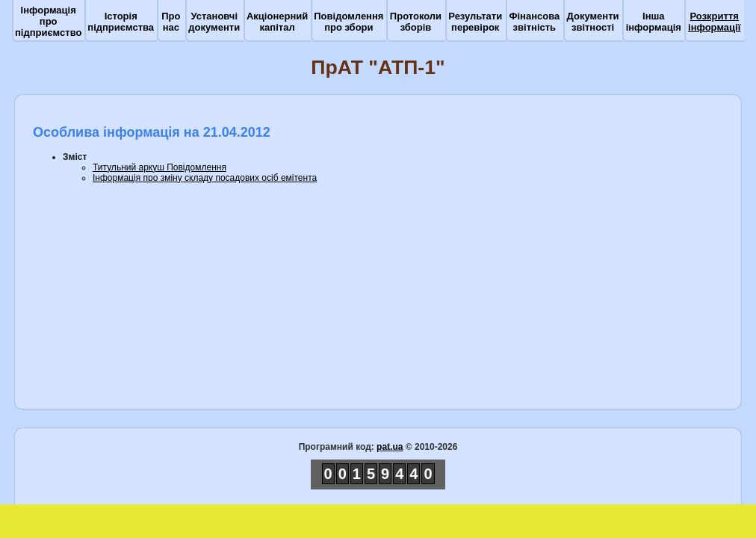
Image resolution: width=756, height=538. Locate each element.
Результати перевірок (475, 22)
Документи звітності (593, 22)
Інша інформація (654, 22)
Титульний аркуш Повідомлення (159, 167)
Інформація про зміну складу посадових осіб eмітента (205, 178)
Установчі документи (214, 22)
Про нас (171, 22)
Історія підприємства (121, 22)
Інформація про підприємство (48, 21)
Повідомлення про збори (348, 22)
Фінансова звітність (534, 22)
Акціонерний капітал (277, 22)
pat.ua (390, 447)
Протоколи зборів (416, 22)
